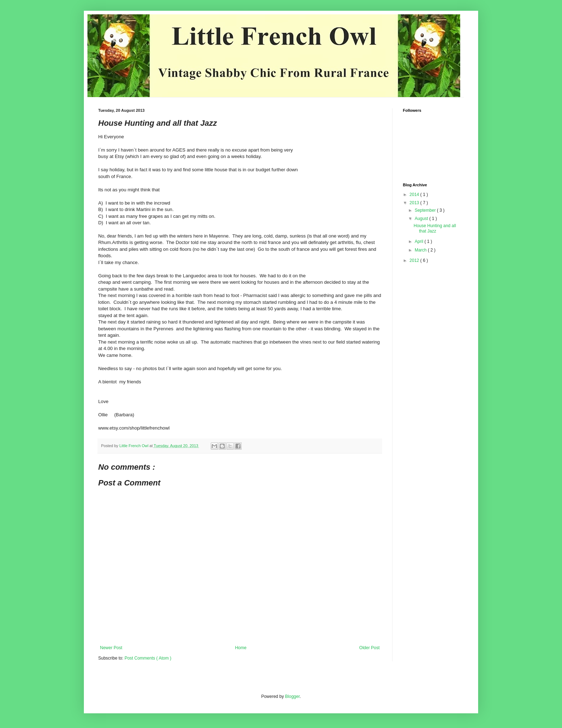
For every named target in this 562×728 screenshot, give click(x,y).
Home (241, 648)
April (420, 241)
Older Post (369, 648)
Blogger (292, 696)
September (426, 210)
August (422, 219)
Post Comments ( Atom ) (148, 658)
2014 (415, 195)
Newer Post (111, 648)
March (421, 250)
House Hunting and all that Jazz (435, 228)
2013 (415, 203)
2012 (415, 260)
